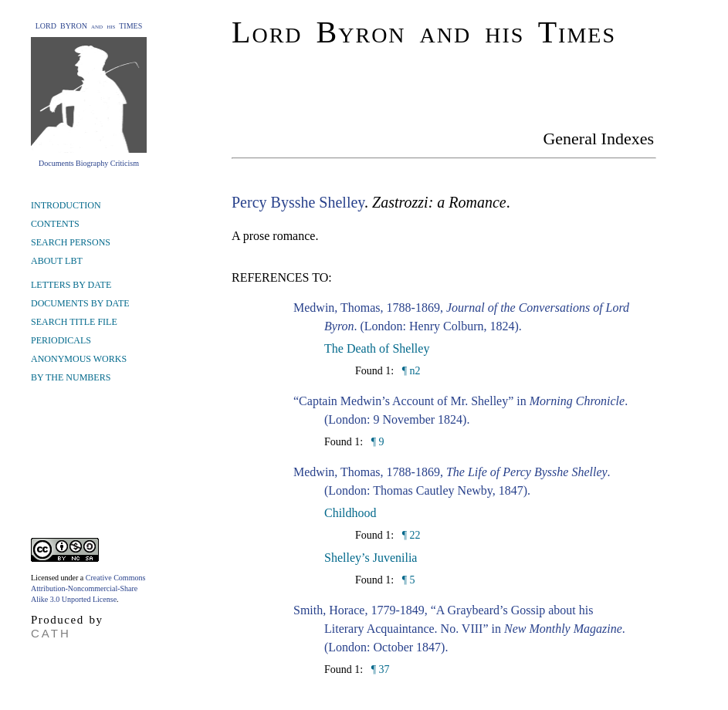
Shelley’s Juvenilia (371, 558)
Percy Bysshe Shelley (298, 202)
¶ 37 (379, 669)
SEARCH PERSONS (71, 242)
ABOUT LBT (57, 261)
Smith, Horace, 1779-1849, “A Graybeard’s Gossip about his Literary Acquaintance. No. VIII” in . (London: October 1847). (459, 629)
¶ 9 (376, 442)
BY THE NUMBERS (71, 377)
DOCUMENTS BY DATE (80, 303)
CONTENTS (55, 224)
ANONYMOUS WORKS (79, 359)
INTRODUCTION (66, 205)
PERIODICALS (61, 340)
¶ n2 (410, 371)
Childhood (350, 513)
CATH (51, 633)
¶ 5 (407, 580)
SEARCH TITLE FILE (74, 322)
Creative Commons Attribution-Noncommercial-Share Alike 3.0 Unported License (88, 588)
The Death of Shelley (377, 348)
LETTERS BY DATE (71, 285)
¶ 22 (410, 535)
